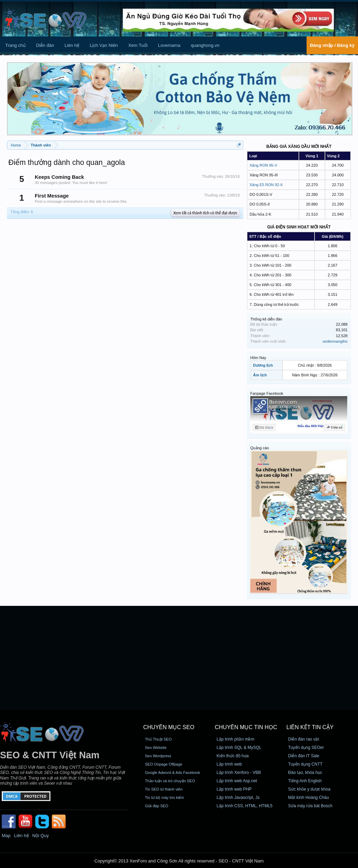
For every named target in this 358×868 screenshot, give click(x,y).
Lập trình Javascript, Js (238, 798)
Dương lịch (263, 365)
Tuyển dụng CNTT (305, 764)
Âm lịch (260, 375)
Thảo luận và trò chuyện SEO (170, 781)
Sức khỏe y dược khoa (309, 789)
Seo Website (156, 748)
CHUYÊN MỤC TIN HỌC (246, 727)
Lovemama (169, 45)
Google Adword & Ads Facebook (172, 773)
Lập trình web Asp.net (237, 781)
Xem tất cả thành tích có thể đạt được (205, 213)
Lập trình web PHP (234, 789)
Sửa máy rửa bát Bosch (310, 806)
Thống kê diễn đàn (266, 319)
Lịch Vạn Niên (104, 45)
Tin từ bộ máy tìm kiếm (165, 798)
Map (6, 836)
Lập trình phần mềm (235, 739)
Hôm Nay (258, 358)
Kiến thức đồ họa (233, 756)
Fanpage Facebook (267, 393)
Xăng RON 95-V (263, 165)
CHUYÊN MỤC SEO (169, 727)
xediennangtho (335, 341)
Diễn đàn (45, 45)
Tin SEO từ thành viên (164, 789)
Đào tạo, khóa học (305, 773)
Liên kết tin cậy (310, 727)
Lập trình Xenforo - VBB (239, 773)
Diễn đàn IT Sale (304, 756)
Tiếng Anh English (305, 781)
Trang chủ (15, 45)
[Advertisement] (179, 658)
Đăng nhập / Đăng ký (332, 45)
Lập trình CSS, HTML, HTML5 (245, 806)
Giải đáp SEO (157, 806)
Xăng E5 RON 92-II (266, 185)
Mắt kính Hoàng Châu (308, 798)
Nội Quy (41, 836)
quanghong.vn (205, 45)
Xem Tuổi (138, 45)
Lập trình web (229, 764)
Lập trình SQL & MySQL (239, 748)
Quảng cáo (260, 448)
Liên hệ (72, 45)
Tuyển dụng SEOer (306, 748)
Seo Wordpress (158, 756)
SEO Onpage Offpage (164, 764)
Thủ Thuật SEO (158, 739)
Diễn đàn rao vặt (304, 739)
